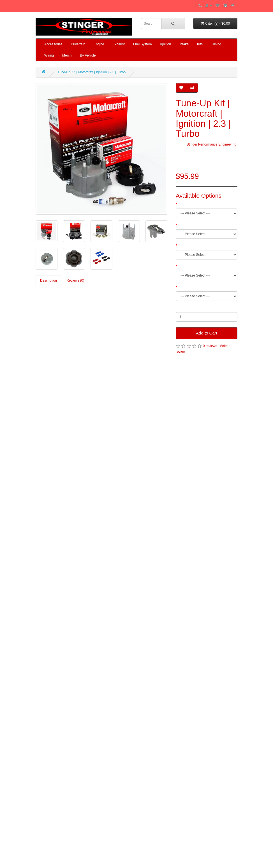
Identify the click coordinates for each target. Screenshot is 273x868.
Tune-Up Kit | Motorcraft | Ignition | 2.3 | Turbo (92, 72)
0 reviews (210, 346)
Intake (184, 44)
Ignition (166, 44)
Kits (200, 44)
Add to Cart (207, 333)
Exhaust (118, 44)
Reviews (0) (75, 280)
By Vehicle (88, 55)
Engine (99, 44)
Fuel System (143, 44)
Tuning (216, 44)
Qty (178, 308)
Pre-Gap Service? (191, 204)
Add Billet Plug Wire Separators (202, 266)
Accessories (53, 44)
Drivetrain (78, 44)
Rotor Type (186, 225)
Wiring (49, 55)
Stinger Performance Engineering (211, 144)
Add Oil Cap (187, 287)
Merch (67, 55)
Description (48, 280)
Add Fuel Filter (189, 246)
